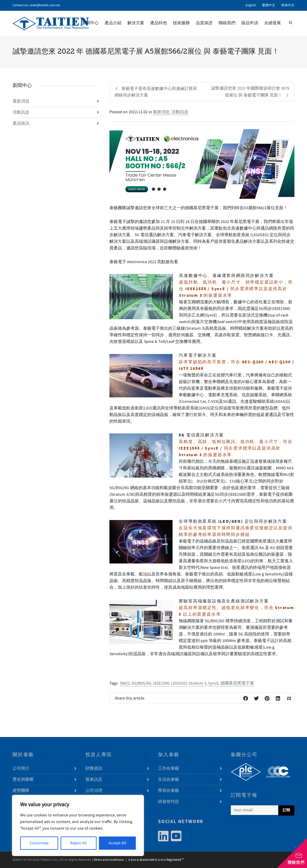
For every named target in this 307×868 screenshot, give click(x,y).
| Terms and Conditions (108, 860)
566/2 (125, 683)
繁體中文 (269, 5)
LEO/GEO (179, 683)
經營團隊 (21, 791)
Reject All (78, 843)
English (251, 5)
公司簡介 (21, 768)
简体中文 (288, 5)
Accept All (117, 843)
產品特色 (159, 23)
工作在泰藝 (168, 768)
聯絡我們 (227, 23)
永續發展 (273, 23)
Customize (39, 843)
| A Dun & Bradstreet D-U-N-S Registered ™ (154, 860)
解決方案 (136, 23)
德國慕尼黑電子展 (237, 683)
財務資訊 (94, 768)
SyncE (213, 683)
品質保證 (204, 23)
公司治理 (94, 791)
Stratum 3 (197, 683)
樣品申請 (250, 23)
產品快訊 (21, 123)
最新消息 (161, 112)
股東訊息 (94, 780)
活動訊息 (180, 112)
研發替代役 (168, 802)
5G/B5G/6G (142, 683)
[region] (78, 825)
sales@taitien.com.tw (45, 5)
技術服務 (181, 23)
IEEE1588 (161, 683)
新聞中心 (90, 23)
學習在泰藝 (168, 791)
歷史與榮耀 (23, 780)
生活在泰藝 (168, 780)
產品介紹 (113, 23)
